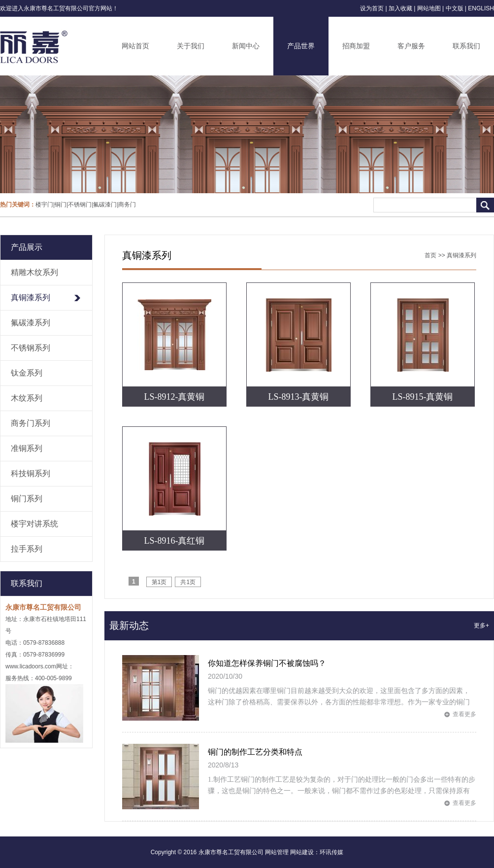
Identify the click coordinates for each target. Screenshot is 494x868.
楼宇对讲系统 (34, 524)
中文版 (455, 8)
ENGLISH (481, 8)
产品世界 (301, 46)
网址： (65, 666)
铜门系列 (27, 499)
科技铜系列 (31, 473)
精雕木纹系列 (34, 272)
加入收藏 (400, 8)
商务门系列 (31, 423)
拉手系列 (27, 549)
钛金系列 (27, 373)
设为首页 (372, 8)
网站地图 (429, 8)
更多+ (481, 625)
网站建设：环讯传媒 (317, 852)
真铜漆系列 (31, 297)
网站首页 (135, 46)
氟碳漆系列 (31, 323)
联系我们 (466, 46)
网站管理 (277, 852)
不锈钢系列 (31, 348)
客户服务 (411, 46)
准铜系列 (27, 448)
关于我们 (191, 46)
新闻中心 (246, 46)
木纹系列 (27, 398)
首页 (430, 255)
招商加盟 (356, 46)
